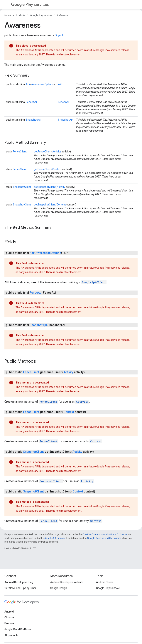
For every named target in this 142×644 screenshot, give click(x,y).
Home (8, 15)
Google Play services (41, 15)
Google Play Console (108, 588)
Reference (63, 15)
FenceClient (20, 152)
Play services (30, 5)
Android (9, 612)
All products (11, 635)
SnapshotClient (22, 187)
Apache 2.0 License (55, 538)
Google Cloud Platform (18, 629)
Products (21, 15)
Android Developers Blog (19, 582)
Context (57, 169)
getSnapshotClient (45, 187)
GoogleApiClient (94, 282)
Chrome (9, 617)
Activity (57, 152)
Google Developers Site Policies (104, 538)
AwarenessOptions (42, 84)
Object (59, 35)
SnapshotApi (33, 120)
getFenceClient (43, 152)
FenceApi (31, 102)
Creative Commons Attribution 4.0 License (105, 534)
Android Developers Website (67, 582)
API (60, 84)
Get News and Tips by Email (20, 588)
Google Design (59, 588)
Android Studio (105, 582)
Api (28, 84)
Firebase (9, 623)
